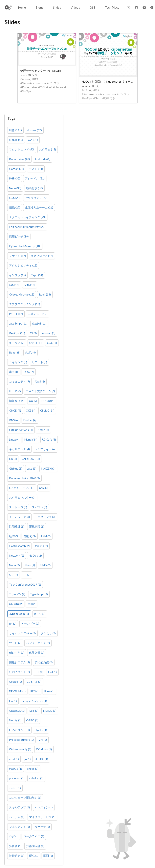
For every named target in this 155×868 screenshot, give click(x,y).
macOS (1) (16, 769)
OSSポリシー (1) (19, 730)
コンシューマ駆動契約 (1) (25, 798)
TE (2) (27, 575)
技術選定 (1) (17, 856)
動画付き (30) (34, 188)
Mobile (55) (16, 140)
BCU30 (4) (48, 401)
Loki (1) (34, 711)
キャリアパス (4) (19, 449)
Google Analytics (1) (34, 701)
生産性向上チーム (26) (39, 207)
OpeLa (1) (41, 730)
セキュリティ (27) (36, 198)
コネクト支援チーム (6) (40, 391)
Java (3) (32, 468)
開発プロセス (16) (42, 256)
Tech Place (112, 7)
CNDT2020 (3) (31, 459)
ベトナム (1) (17, 817)
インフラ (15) (17, 275)
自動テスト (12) (37, 314)
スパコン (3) (39, 507)
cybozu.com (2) (19, 614)
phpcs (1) (33, 769)
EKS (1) (35, 691)
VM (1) (43, 740)
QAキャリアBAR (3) (22, 488)
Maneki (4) (31, 439)
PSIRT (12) (16, 314)
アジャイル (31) (35, 178)
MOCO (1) (50, 711)
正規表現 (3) (37, 526)
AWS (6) (40, 381)
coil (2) (31, 604)
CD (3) (13, 459)
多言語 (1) (15, 846)
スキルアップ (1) (19, 807)
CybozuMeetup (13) (22, 294)
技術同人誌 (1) (35, 846)
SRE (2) (14, 575)
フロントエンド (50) (22, 149)
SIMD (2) (45, 565)
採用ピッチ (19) (19, 236)
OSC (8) (52, 343)
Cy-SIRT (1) (34, 682)
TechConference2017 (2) (25, 584)
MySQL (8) (36, 343)
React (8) (15, 352)
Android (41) (42, 159)
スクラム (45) (48, 149)
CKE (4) (31, 410)
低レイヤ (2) (17, 653)
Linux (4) (14, 439)
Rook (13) (45, 294)
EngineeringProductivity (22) (27, 227)
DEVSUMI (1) (17, 691)
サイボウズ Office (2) (22, 633)
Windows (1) (44, 749)
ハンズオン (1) (44, 807)
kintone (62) (34, 130)
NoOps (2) (35, 555)
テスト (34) (36, 169)
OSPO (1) (32, 720)
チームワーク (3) (19, 517)
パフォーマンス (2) (38, 643)
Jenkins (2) (41, 546)
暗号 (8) (14, 372)
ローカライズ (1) (34, 836)
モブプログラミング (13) (25, 304)
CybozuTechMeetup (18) (25, 246)
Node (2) (14, 565)
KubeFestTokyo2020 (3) (24, 478)
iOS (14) (14, 285)
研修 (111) (15, 130)
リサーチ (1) (42, 827)
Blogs (39, 7)
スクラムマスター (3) (22, 497)
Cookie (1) (15, 682)
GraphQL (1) (17, 711)
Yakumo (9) (48, 333)
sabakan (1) (36, 778)
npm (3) (44, 488)
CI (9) (33, 333)
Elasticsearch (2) (19, 546)
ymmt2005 (29, 75)
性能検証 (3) (17, 526)
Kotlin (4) (43, 430)
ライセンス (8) (18, 362)
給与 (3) (14, 536)
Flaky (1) (49, 691)
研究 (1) (34, 856)
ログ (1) (14, 836)
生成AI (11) (39, 323)
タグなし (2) (48, 633)
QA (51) (33, 140)
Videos (75, 7)
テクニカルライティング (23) (27, 217)
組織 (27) (15, 207)
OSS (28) (15, 198)
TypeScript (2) (39, 594)
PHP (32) (15, 178)
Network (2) (17, 555)
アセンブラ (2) (30, 624)
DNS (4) (14, 420)
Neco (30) (15, 188)
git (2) (13, 624)
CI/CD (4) (15, 410)
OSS (92, 7)
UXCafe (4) (49, 439)
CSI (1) (39, 672)
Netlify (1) (15, 720)
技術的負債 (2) (44, 662)
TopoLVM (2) (17, 594)
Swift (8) (30, 352)
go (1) (27, 759)
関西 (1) (48, 856)
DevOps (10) (17, 333)
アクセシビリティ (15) (23, 265)
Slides (57, 7)
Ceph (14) (37, 275)
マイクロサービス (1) (42, 817)
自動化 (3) (30, 536)
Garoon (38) (17, 169)
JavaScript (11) (18, 323)
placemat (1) (17, 778)
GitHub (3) (16, 468)
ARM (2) (46, 536)
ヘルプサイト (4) (45, 449)
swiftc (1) (15, 788)
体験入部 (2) (37, 653)
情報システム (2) (19, 662)
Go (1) (13, 701)
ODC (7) (29, 372)
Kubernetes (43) (19, 159)
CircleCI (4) (47, 410)
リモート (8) (39, 362)
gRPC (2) (40, 614)
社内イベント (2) (19, 672)
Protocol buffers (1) (21, 740)
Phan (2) (30, 565)
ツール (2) (15, 643)
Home (22, 7)
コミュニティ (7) (19, 381)
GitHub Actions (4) (21, 430)
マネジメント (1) (19, 827)
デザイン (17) (17, 256)
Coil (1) (52, 672)
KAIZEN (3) (48, 468)
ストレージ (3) (18, 507)
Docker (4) (30, 420)
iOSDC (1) (42, 759)
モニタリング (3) (45, 517)
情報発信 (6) (17, 401)
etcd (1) (14, 759)
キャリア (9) (17, 343)
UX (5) (33, 401)
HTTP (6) (15, 391)
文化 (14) (30, 285)
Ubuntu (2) (16, 604)
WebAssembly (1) (20, 749)
